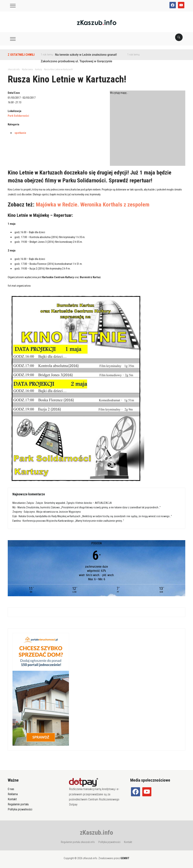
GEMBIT (125, 858)
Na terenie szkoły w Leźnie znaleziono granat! (86, 55)
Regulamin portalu (18, 804)
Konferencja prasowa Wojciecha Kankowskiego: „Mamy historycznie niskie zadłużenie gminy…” (73, 521)
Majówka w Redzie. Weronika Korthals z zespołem (93, 204)
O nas (11, 789)
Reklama (13, 794)
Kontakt (12, 799)
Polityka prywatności (20, 809)
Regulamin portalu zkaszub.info (78, 842)
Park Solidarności (18, 116)
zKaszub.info (96, 832)
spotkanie (20, 133)
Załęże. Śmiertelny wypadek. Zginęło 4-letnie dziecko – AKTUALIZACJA (74, 503)
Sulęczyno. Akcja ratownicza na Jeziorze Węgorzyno (52, 512)
